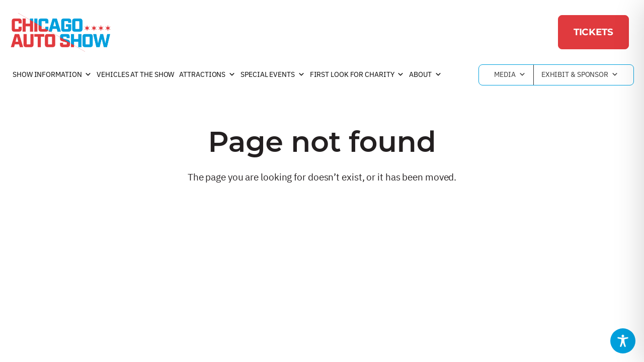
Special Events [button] (273, 75)
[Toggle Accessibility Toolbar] (623, 341)
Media (510, 75)
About (425, 75)
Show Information (52, 75)
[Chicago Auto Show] (60, 32)
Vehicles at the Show (135, 74)
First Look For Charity (357, 75)
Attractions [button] (207, 75)
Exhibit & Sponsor (580, 75)
